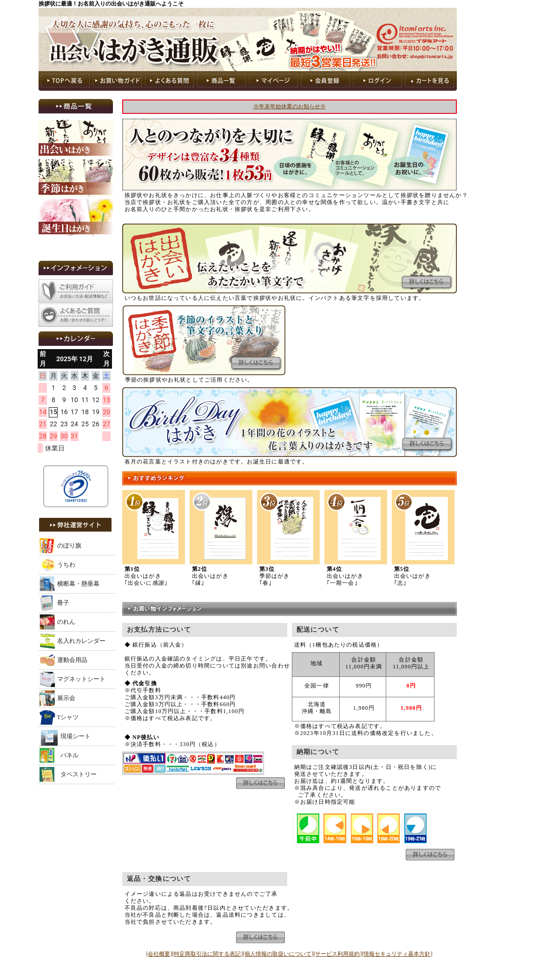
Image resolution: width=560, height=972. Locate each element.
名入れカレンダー (81, 641)
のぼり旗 (69, 546)
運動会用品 (72, 660)
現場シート (76, 736)
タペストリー (79, 774)
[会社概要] (159, 954)
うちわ (66, 565)
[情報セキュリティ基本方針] (397, 954)
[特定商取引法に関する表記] (208, 954)
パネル (69, 755)
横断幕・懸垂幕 (78, 584)
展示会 (66, 698)
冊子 (63, 603)
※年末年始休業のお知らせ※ (290, 106)
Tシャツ (68, 717)
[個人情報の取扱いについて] (278, 954)
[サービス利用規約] (338, 954)
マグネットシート (81, 679)
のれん (66, 622)
